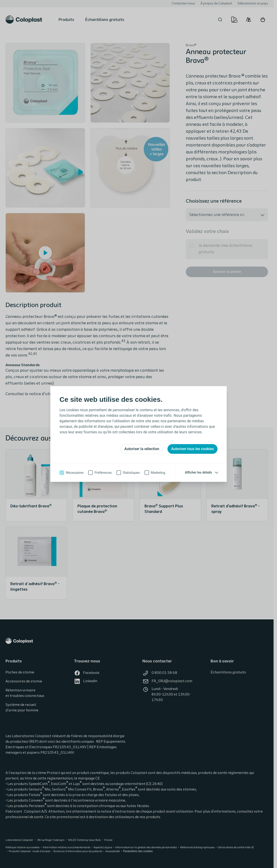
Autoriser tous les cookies (192, 449)
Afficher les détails (198, 472)
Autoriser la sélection (142, 449)
